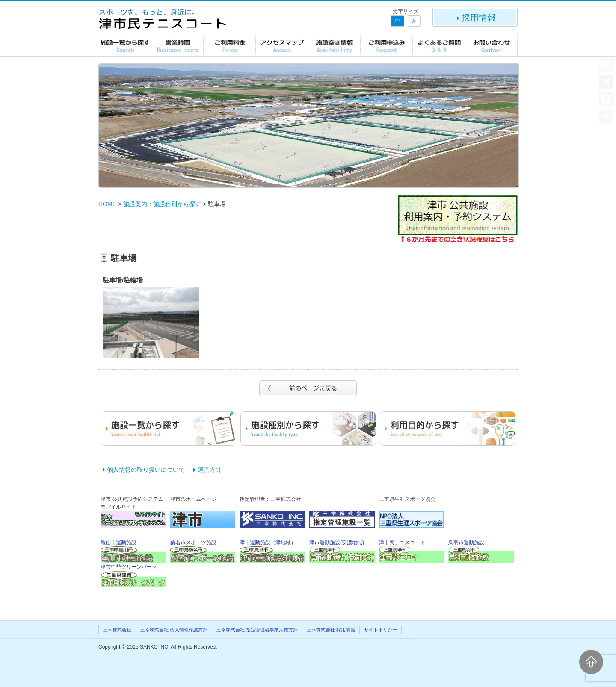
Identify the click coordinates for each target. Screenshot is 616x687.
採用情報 (475, 18)
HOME (107, 204)
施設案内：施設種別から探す (162, 204)
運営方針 (210, 470)
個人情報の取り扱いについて (146, 470)
